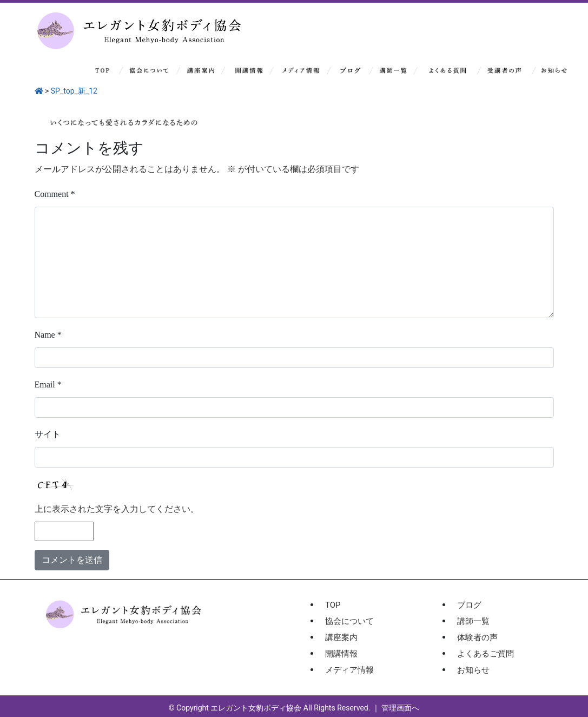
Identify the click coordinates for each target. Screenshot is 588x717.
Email (48, 384)
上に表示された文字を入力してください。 (117, 509)
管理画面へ (400, 708)
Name (48, 335)
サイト (48, 434)
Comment (55, 194)
